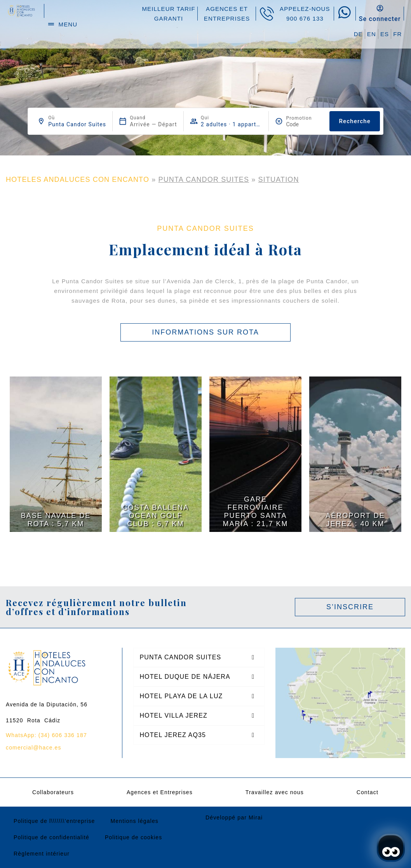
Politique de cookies (134, 837)
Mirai (256, 817)
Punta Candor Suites (204, 180)
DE (358, 34)
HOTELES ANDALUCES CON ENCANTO (77, 180)
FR (397, 34)
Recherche (354, 121)
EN (372, 34)
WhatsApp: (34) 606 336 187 (46, 735)
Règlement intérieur (42, 854)
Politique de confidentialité (51, 837)
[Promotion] (305, 124)
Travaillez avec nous (275, 792)
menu (68, 24)
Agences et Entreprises (160, 792)
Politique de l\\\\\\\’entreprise (54, 821)
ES (385, 34)
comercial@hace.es (34, 748)
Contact (367, 792)
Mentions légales (135, 821)
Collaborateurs (53, 792)
